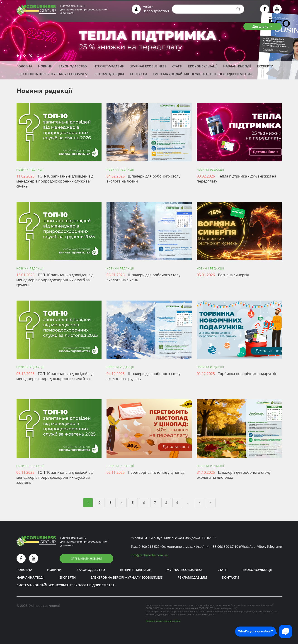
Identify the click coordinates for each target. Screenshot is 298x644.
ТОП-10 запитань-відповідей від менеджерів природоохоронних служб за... (55, 376)
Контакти (138, 74)
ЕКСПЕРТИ (265, 66)
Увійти (148, 7)
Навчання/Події (237, 66)
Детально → (263, 26)
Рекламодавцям (109, 74)
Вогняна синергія (233, 275)
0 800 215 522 (149, 547)
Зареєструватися (156, 11)
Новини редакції (30, 170)
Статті (177, 66)
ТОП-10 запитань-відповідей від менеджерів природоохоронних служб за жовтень (55, 477)
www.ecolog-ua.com (225, 608)
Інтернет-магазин (109, 66)
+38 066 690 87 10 (225, 547)
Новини (45, 66)
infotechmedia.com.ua (149, 555)
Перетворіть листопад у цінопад (156, 472)
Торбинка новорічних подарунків (248, 374)
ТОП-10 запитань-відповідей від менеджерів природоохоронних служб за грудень (55, 280)
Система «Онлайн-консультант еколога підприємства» (203, 74)
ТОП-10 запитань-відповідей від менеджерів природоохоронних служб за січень (55, 181)
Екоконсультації (203, 66)
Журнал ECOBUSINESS (148, 66)
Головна (24, 66)
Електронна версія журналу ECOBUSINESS (53, 74)
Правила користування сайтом (163, 621)
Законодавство (73, 66)
